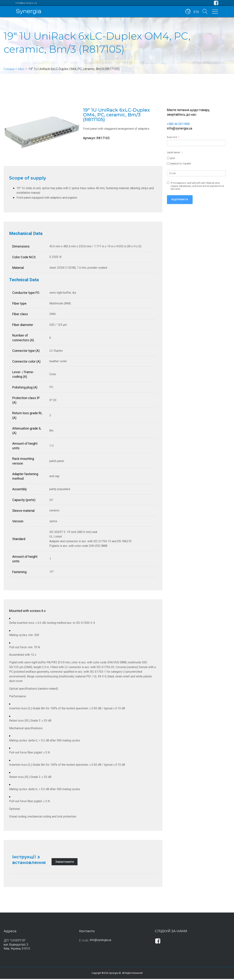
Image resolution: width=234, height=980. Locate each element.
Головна (10, 69)
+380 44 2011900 (180, 124)
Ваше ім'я (172, 137)
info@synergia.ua (26, 3)
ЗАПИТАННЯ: (174, 153)
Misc (24, 69)
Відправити (180, 200)
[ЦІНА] (168, 158)
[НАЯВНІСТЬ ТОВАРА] (168, 164)
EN (196, 12)
